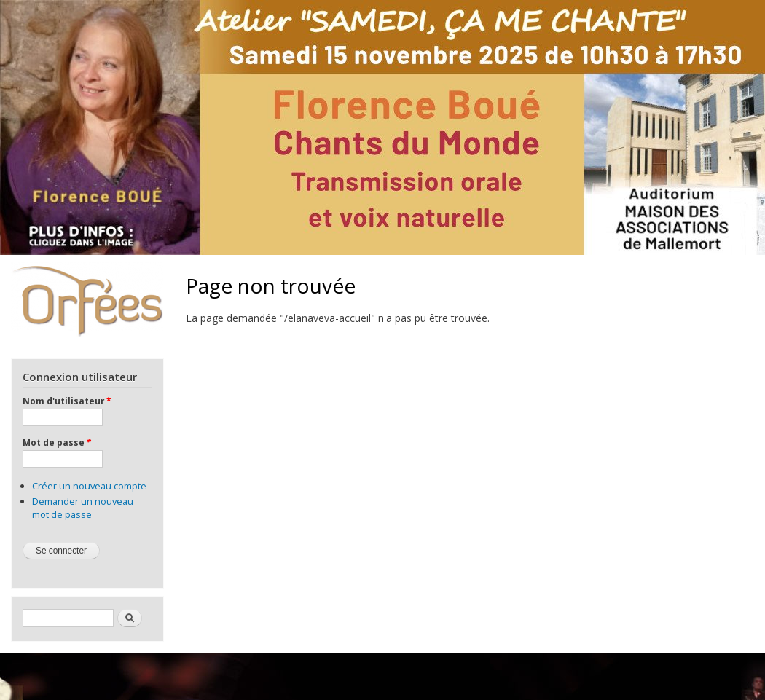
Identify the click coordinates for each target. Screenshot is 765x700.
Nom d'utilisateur (67, 401)
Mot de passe (57, 442)
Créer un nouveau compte (89, 486)
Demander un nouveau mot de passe (83, 508)
